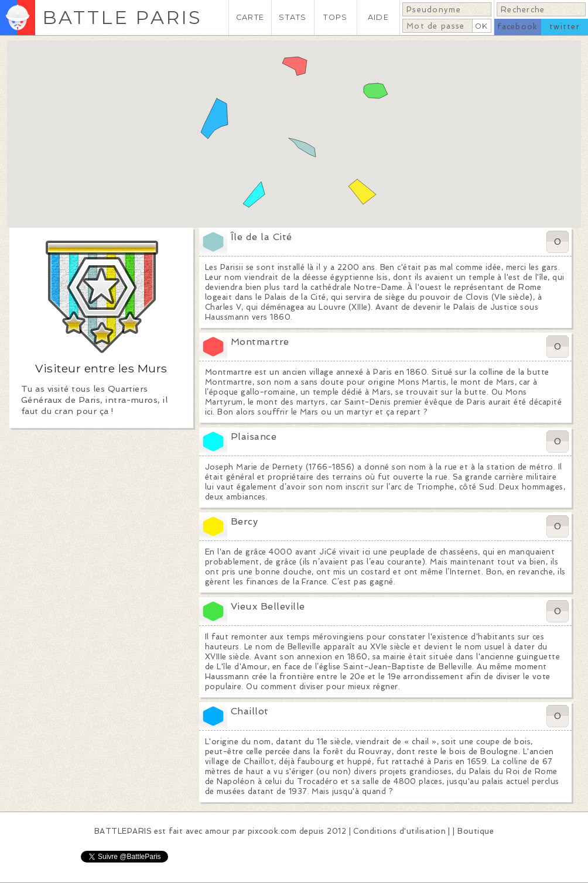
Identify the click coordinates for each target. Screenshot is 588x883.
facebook (517, 27)
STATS (293, 17)
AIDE (378, 17)
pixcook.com (272, 831)
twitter (565, 27)
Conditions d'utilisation (399, 831)
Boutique (476, 831)
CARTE (250, 17)
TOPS (335, 17)
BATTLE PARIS (122, 17)
